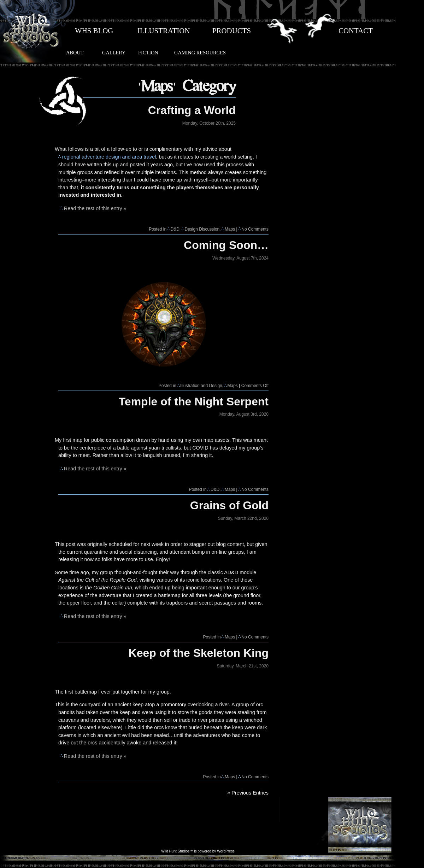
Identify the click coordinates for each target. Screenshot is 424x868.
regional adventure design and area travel (109, 157)
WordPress (226, 851)
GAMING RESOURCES (200, 53)
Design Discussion (202, 229)
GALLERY (114, 53)
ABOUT (75, 53)
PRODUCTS (232, 31)
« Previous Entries (248, 793)
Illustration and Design (201, 386)
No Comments (255, 229)
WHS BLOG (94, 31)
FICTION (148, 53)
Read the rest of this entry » (95, 208)
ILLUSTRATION (164, 31)
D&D (175, 229)
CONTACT (356, 31)
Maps (230, 229)
